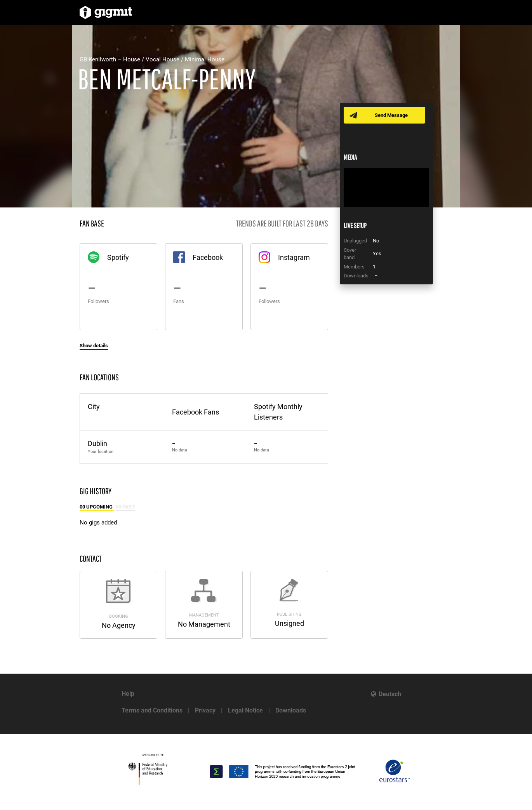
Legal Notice (245, 710)
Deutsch (390, 694)
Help (128, 694)
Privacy (205, 710)
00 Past (125, 507)
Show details (94, 346)
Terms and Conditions (152, 710)
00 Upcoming (97, 507)
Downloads (291, 710)
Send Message (391, 115)
